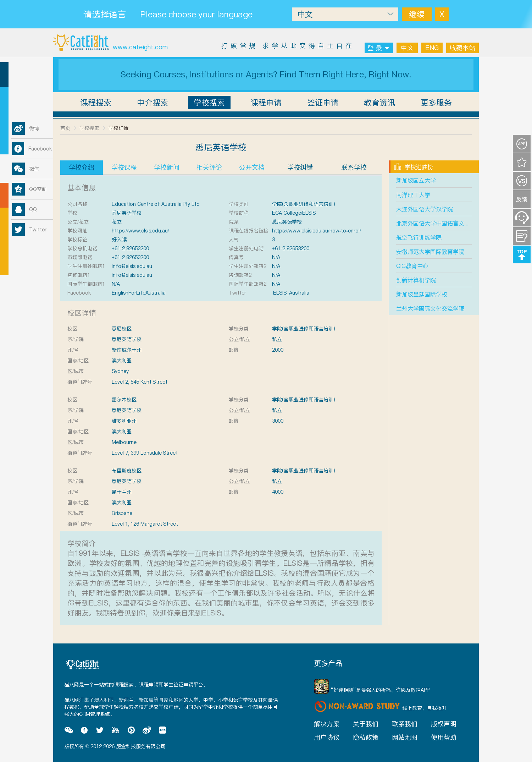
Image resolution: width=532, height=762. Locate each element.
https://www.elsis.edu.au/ (140, 231)
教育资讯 (379, 103)
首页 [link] (65, 128)
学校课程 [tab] (124, 167)
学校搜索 (209, 103)
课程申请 (266, 103)
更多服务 (436, 103)
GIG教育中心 (412, 266)
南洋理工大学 (413, 195)
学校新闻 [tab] (167, 167)
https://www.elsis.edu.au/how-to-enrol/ (317, 231)
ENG (432, 48)
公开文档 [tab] (252, 167)
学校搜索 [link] (89, 128)
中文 (407, 48)
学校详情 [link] (118, 128)
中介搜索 (153, 103)
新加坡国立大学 (416, 180)
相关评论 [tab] (209, 167)
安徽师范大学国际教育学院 (430, 252)
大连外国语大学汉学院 (425, 209)
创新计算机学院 (416, 280)
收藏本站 (462, 48)
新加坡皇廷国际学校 (422, 294)
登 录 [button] (379, 48)
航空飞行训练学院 (419, 237)
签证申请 (323, 103)
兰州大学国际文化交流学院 (430, 308)
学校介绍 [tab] (82, 167)
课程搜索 (96, 103)
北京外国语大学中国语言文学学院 (439, 223)
